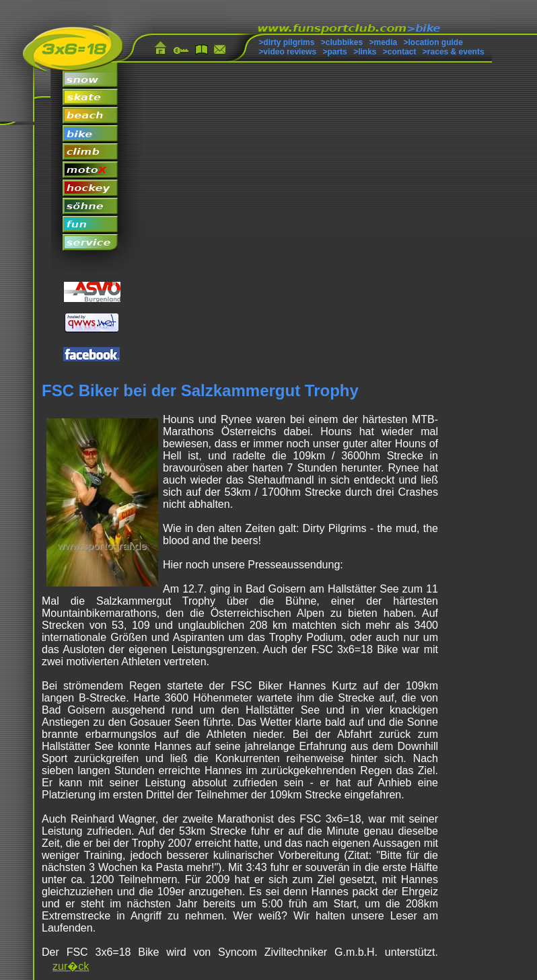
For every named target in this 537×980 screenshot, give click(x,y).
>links (365, 52)
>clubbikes (342, 42)
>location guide (433, 42)
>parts (334, 52)
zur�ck (71, 966)
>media (383, 42)
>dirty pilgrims (286, 42)
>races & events (454, 52)
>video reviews (287, 52)
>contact (400, 52)
